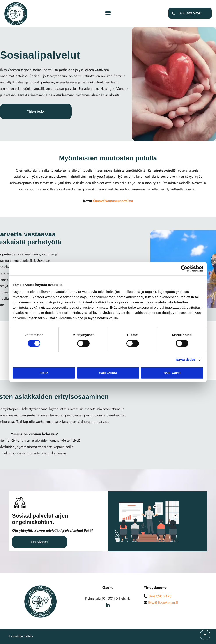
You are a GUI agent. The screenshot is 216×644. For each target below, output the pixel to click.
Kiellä (44, 373)
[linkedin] (108, 606)
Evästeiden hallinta (21, 636)
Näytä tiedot (185, 360)
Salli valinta (108, 373)
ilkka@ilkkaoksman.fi (163, 602)
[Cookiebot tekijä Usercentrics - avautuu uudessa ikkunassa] (184, 269)
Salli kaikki (172, 373)
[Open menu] (108, 13)
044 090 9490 (160, 596)
